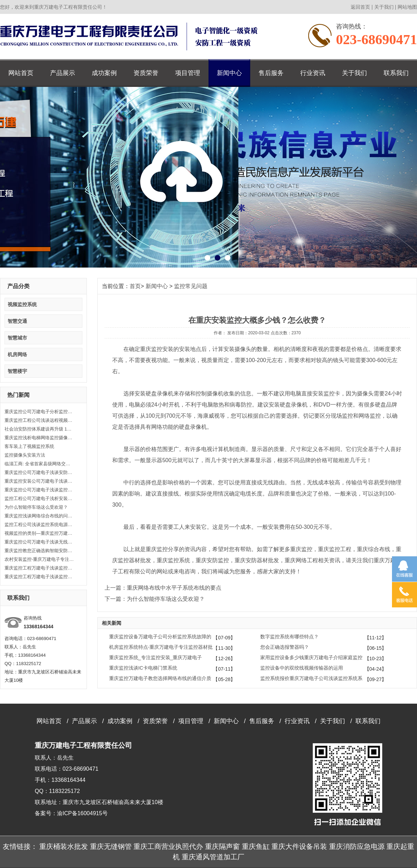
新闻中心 (229, 73)
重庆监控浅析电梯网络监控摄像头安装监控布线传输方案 (39, 438)
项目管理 (188, 73)
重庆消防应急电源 (357, 846)
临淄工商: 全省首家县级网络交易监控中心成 (39, 464)
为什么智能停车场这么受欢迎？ (36, 507)
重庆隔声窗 (222, 846)
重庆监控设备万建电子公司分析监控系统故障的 (160, 637)
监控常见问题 (191, 286)
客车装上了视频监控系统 (29, 446)
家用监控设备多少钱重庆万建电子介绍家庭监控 (311, 657)
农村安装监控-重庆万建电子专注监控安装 (39, 559)
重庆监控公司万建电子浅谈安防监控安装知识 (39, 472)
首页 (135, 286)
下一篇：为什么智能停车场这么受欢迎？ (155, 599)
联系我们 (396, 73)
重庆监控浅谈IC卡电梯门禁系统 (143, 668)
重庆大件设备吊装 (299, 846)
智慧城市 (17, 338)
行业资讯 (313, 73)
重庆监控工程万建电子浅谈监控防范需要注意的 (39, 577)
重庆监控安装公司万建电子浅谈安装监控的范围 (39, 481)
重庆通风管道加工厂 (213, 857)
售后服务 (271, 73)
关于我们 (384, 7)
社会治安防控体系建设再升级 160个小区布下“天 (39, 429)
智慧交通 (17, 321)
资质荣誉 (146, 73)
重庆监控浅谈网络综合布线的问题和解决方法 (39, 516)
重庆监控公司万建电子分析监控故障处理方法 (39, 412)
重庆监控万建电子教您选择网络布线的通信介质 (160, 678)
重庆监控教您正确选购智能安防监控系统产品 (39, 551)
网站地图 (407, 7)
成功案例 (104, 73)
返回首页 (360, 7)
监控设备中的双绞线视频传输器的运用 (302, 668)
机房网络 (17, 354)
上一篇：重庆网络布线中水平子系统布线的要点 (163, 588)
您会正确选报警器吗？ (285, 647)
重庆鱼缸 (256, 846)
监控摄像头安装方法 (25, 455)
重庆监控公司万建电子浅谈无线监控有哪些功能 (39, 542)
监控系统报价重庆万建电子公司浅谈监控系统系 (311, 678)
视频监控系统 (22, 304)
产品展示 (63, 73)
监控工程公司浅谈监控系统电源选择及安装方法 (39, 525)
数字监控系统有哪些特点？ (289, 637)
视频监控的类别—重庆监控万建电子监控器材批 (39, 533)
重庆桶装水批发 (64, 846)
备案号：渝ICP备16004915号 (71, 813)
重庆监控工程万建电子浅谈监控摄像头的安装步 (39, 568)
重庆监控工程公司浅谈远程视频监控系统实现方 (39, 420)
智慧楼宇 (17, 371)
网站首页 (21, 73)
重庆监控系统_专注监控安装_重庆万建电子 (156, 657)
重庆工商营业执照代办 (168, 846)
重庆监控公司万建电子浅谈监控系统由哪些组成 (39, 490)
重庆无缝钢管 (111, 846)
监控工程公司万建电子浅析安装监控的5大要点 (39, 498)
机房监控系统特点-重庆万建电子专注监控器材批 (161, 647)
